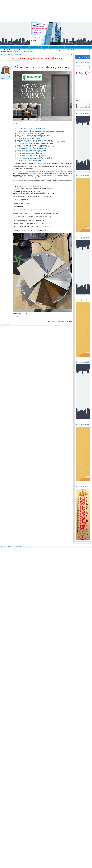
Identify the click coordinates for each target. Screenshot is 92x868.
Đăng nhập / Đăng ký (83, 57)
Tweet (2, 327)
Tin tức (20, 65)
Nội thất (9, 61)
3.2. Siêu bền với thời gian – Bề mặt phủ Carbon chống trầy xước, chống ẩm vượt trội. (41, 142)
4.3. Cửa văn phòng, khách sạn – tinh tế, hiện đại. (31, 154)
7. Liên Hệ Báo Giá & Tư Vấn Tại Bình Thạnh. (29, 160)
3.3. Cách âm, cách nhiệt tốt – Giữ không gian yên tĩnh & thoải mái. (36, 143)
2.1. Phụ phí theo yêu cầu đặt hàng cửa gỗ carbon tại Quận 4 (34, 135)
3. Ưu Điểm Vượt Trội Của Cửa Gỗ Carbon (29, 138)
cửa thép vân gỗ (21, 61)
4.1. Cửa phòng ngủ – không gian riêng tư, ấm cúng (31, 150)
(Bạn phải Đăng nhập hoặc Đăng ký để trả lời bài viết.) (60, 322)
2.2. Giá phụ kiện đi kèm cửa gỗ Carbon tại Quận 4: (31, 137)
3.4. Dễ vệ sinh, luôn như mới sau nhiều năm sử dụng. (32, 145)
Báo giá (15, 65)
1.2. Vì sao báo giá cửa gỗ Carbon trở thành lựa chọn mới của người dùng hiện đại (40, 132)
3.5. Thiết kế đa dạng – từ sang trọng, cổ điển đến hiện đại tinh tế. (35, 147)
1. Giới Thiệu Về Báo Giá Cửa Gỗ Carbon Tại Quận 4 (31, 128)
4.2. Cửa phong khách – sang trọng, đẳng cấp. (30, 152)
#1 (72, 316)
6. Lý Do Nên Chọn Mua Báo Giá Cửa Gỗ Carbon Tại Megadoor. (35, 159)
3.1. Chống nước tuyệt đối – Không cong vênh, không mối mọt (34, 140)
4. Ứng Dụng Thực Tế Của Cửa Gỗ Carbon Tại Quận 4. (32, 149)
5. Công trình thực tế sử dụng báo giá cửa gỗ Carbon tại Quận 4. (35, 157)
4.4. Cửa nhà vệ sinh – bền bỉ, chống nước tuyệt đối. (31, 155)
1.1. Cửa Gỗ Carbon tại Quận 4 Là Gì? (27, 130)
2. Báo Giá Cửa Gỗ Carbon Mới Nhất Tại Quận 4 (30, 133)
